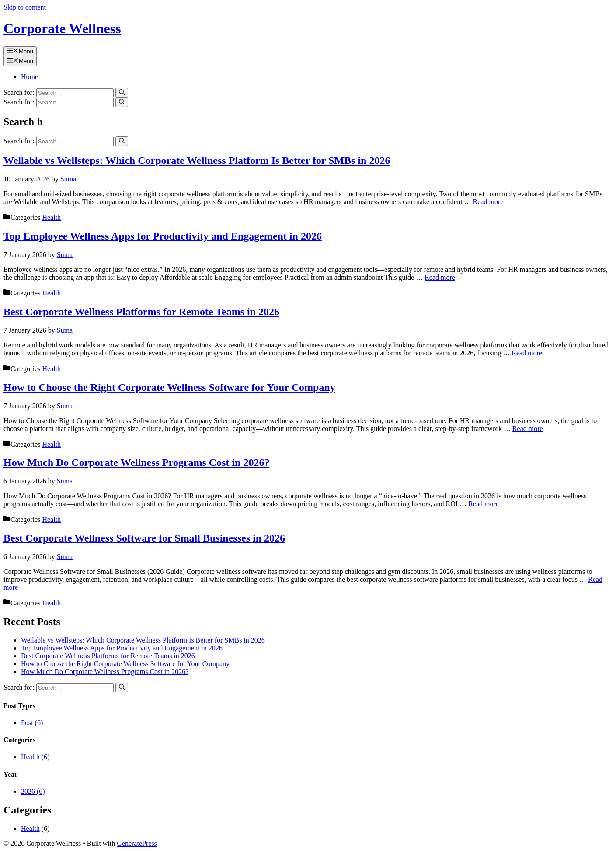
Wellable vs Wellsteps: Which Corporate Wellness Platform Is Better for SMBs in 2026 (197, 160)
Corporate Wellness (62, 28)
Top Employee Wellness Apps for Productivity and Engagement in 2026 (163, 236)
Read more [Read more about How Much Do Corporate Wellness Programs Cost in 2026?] (484, 504)
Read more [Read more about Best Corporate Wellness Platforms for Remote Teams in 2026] (527, 353)
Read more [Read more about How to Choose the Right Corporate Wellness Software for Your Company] (528, 429)
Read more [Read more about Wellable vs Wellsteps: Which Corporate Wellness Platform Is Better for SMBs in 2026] (488, 202)
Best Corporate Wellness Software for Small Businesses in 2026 (144, 538)
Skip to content (25, 7)
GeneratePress (137, 843)
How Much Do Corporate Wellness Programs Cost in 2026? (136, 462)
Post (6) (32, 723)
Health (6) (35, 757)
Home (30, 77)
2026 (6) (33, 791)
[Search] (122, 93)
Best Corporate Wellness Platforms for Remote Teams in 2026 (141, 312)
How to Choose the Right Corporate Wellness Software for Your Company (169, 387)
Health (51, 217)
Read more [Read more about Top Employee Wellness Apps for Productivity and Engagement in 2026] (440, 277)
